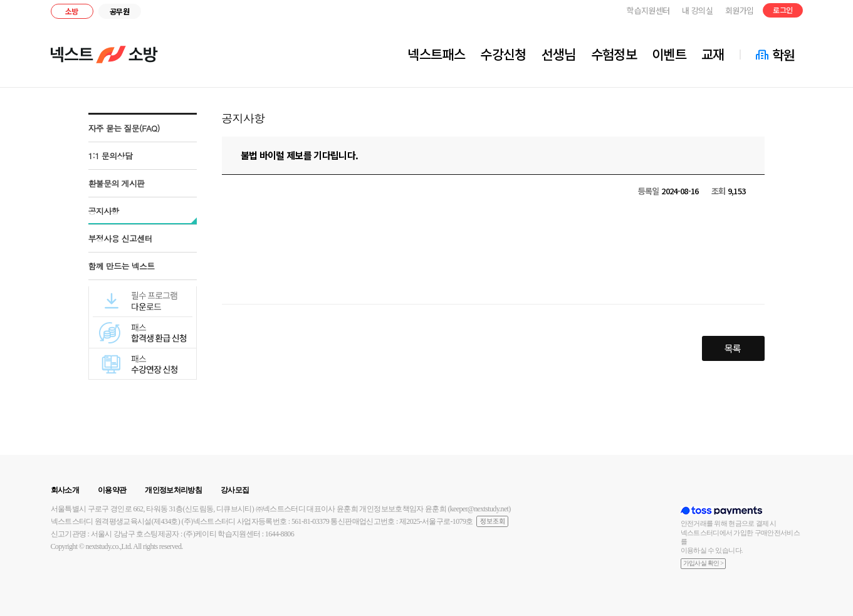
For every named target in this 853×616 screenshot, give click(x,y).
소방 (72, 11)
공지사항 (104, 211)
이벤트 (669, 54)
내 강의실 (697, 10)
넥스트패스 (436, 54)
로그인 (782, 10)
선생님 (559, 54)
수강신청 (503, 54)
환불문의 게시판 (117, 183)
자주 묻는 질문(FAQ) (124, 128)
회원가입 (739, 10)
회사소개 (65, 490)
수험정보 (614, 54)
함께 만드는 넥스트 (122, 266)
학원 (784, 55)
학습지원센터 (648, 10)
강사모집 (235, 490)
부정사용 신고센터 (121, 238)
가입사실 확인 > (704, 563)
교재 (713, 54)
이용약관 (112, 490)
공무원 (119, 11)
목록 (733, 348)
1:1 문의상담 (111, 156)
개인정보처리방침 (173, 490)
